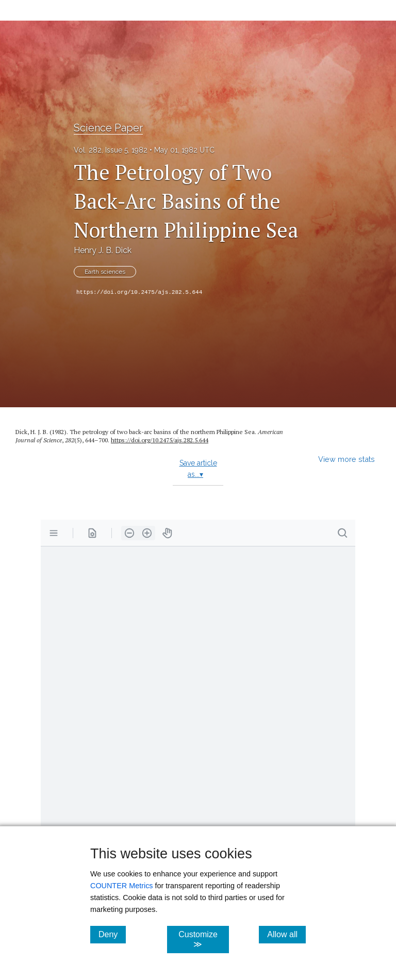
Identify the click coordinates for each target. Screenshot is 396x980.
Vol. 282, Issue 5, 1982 (111, 150)
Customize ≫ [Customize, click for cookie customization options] (203, 939)
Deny (112, 934)
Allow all (286, 934)
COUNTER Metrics (122, 886)
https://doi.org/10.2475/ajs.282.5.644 (139, 292)
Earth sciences (105, 272)
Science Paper (108, 128)
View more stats (346, 459)
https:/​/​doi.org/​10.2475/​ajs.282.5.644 (160, 440)
